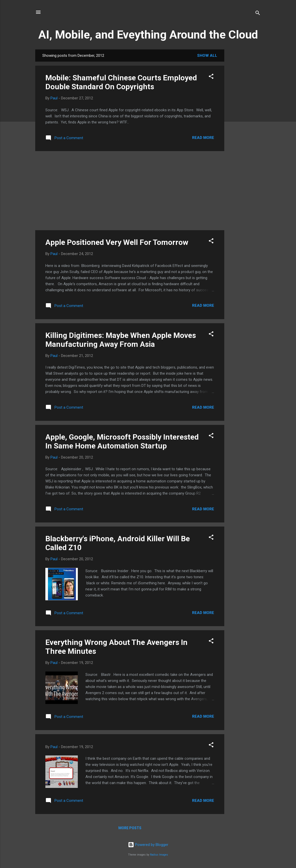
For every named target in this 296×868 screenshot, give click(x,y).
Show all (207, 56)
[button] (211, 77)
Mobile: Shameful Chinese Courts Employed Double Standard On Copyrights (121, 82)
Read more (203, 138)
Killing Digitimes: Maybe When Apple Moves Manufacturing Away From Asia (121, 340)
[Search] (258, 14)
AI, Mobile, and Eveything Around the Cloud (148, 35)
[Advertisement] (245, 125)
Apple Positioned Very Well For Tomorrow (117, 242)
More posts (130, 828)
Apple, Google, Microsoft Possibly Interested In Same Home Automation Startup (122, 441)
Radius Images (159, 855)
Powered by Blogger (148, 845)
